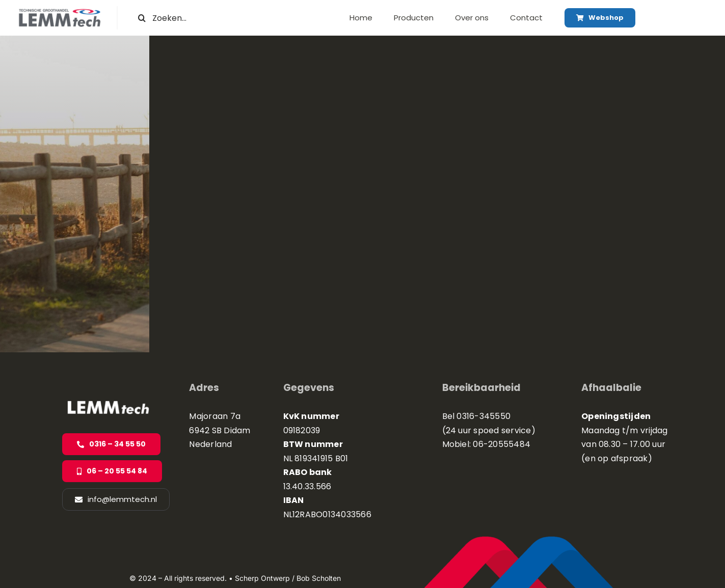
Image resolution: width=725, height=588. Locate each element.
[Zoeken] (142, 18)
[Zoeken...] (197, 18)
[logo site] (60, 12)
